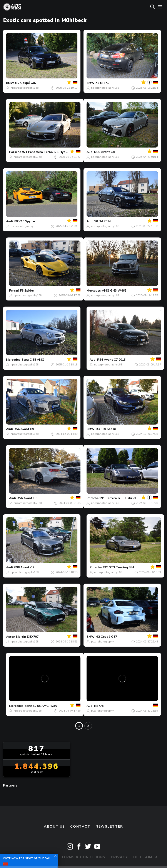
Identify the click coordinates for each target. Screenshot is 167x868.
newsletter (109, 827)
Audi (90, 152)
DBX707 (33, 637)
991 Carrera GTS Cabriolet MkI (123, 498)
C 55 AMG (37, 360)
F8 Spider (27, 291)
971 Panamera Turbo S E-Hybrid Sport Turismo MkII (61, 152)
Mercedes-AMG (98, 291)
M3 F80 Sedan (106, 429)
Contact (80, 827)
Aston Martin (16, 637)
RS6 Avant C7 (24, 567)
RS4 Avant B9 (24, 429)
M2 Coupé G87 (26, 83)
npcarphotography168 (25, 88)
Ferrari (14, 291)
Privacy (119, 857)
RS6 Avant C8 (104, 152)
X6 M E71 (102, 83)
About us (54, 827)
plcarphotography (22, 226)
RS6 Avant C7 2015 (111, 360)
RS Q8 (99, 706)
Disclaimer (145, 857)
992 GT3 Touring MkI (118, 567)
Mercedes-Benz (17, 360)
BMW (10, 83)
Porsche (15, 152)
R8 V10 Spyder (25, 221)
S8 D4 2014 (102, 221)
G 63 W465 (118, 291)
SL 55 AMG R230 (45, 706)
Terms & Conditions (83, 857)
